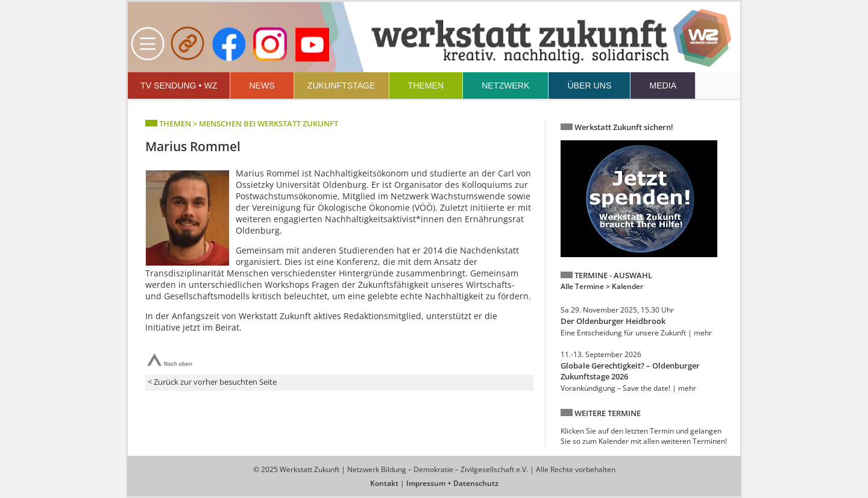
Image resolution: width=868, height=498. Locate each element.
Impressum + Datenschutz (452, 483)
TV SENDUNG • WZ (179, 86)
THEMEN (426, 86)
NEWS (262, 86)
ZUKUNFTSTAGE (341, 86)
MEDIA (663, 86)
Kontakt (384, 483)
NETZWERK (505, 86)
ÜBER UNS (589, 86)
